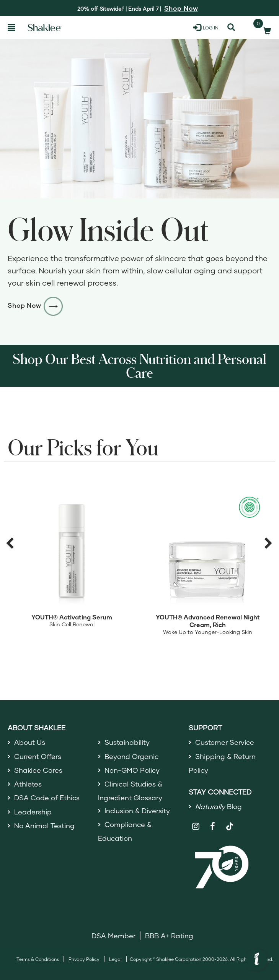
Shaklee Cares (38, 770)
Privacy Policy (84, 959)
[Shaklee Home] (45, 28)
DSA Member (113, 936)
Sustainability (127, 742)
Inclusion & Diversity (137, 811)
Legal (115, 959)
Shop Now (36, 305)
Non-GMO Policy (132, 770)
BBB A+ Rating (169, 936)
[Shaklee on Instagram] (196, 826)
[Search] (231, 28)
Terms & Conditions (38, 959)
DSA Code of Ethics (47, 798)
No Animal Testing (44, 826)
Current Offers (38, 756)
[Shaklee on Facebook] (213, 826)
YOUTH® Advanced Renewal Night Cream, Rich (208, 621)
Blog (219, 806)
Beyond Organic (131, 756)
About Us (30, 742)
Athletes (28, 784)
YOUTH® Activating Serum (72, 617)
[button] (257, 960)
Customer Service (225, 742)
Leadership (33, 812)
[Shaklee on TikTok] (230, 822)
